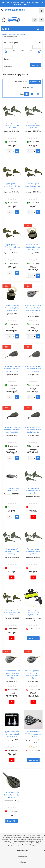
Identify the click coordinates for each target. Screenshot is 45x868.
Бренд (7, 59)
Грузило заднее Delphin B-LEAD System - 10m (33, 612)
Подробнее (33, 638)
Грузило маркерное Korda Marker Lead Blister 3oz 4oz (12, 734)
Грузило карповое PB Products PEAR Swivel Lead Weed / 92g (33, 430)
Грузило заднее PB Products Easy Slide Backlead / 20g (33, 247)
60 (32, 88)
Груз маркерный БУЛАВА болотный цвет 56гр (12, 551)
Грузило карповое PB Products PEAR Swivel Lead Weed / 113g (12, 369)
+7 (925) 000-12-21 (15, 10)
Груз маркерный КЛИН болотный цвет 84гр (12, 247)
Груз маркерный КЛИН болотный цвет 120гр (12, 186)
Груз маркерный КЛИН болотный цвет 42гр (33, 186)
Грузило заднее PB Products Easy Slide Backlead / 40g (12, 308)
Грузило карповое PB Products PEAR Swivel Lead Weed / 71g (12, 430)
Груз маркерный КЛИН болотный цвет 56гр (12, 612)
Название (35, 82)
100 (38, 88)
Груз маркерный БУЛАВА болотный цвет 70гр (33, 125)
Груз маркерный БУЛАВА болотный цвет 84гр (33, 551)
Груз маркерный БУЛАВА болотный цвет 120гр (12, 125)
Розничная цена (11, 43)
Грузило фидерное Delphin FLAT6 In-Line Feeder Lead (12, 795)
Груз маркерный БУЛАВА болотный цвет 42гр (33, 490)
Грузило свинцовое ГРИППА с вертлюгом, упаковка (33, 734)
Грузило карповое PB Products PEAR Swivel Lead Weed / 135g (33, 369)
